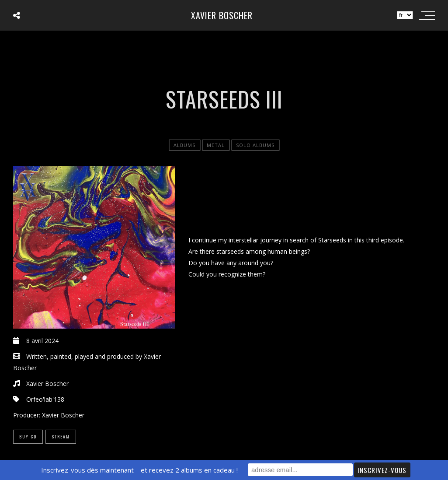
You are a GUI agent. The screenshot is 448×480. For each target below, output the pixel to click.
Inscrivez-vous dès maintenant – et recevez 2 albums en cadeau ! (139, 470)
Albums (184, 145)
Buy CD (28, 436)
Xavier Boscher (222, 15)
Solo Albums (255, 145)
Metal (216, 145)
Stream (61, 436)
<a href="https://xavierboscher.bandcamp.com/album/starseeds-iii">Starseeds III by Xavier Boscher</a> (312, 199)
